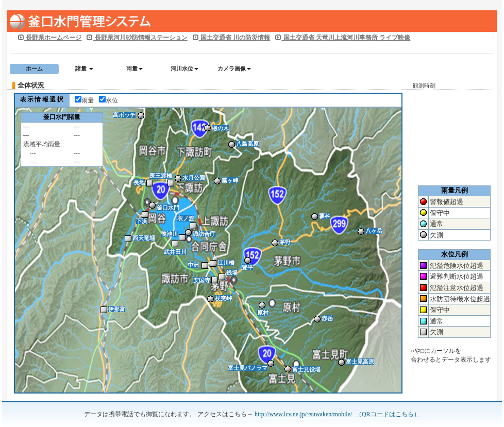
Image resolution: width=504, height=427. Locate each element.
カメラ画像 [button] (234, 69)
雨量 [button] (135, 69)
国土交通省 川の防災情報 (232, 38)
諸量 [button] (84, 69)
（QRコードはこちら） (388, 414)
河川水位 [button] (184, 69)
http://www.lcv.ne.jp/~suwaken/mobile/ (303, 414)
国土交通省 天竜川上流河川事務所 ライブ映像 (343, 38)
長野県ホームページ (50, 38)
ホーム (34, 69)
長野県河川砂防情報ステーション (137, 38)
